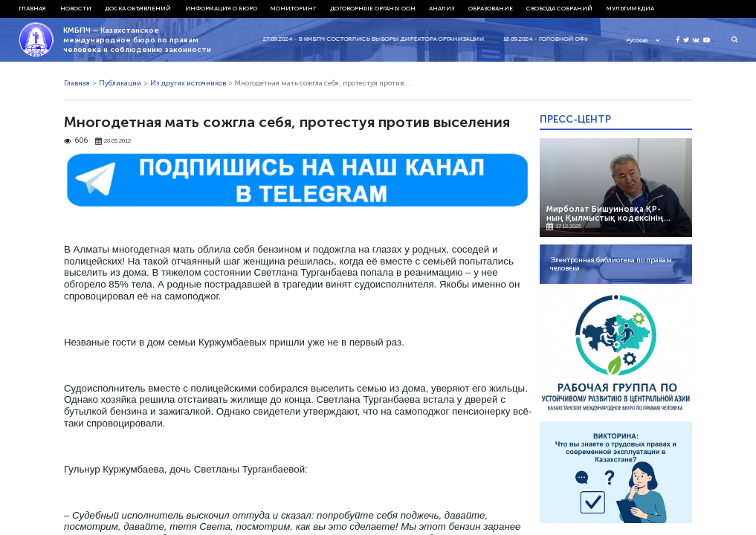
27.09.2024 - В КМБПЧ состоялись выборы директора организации (382, 39)
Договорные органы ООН (373, 8)
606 (76, 141)
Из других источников (188, 83)
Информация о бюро (221, 8)
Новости (76, 8)
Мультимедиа (630, 8)
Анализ (442, 8)
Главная (32, 8)
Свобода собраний (559, 8)
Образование (491, 8)
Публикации (120, 83)
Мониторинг (293, 8)
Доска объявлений (138, 8)
